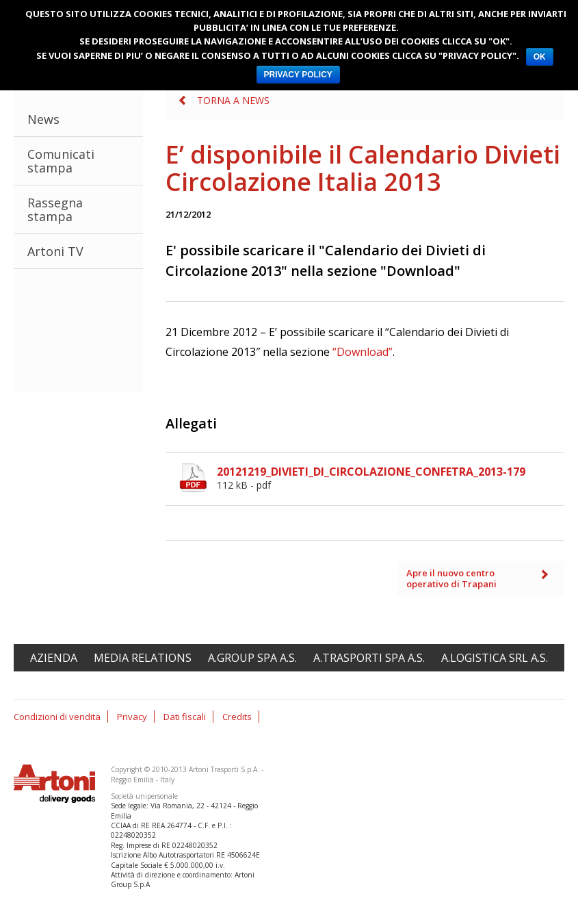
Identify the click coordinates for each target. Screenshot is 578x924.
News (43, 119)
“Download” (363, 352)
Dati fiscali (185, 717)
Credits (237, 717)
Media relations (143, 658)
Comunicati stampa (61, 161)
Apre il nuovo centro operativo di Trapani (451, 578)
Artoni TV (55, 251)
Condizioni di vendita (57, 717)
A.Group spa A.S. (252, 658)
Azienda (54, 658)
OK (540, 57)
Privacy (132, 717)
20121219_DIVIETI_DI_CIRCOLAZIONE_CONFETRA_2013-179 (391, 478)
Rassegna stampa (55, 209)
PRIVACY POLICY (298, 75)
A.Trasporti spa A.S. (369, 658)
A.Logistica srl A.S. (495, 658)
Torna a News (233, 100)
